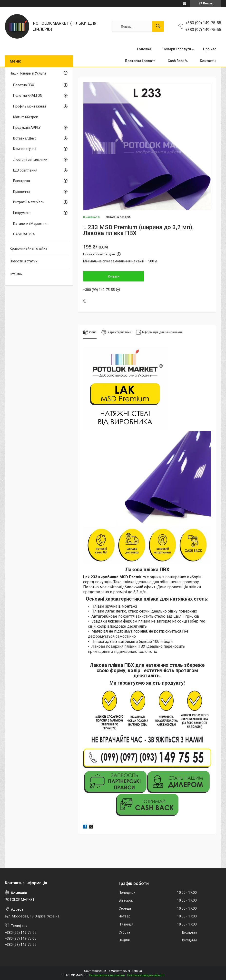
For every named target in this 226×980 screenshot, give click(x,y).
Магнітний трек (25, 117)
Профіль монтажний (29, 106)
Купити (114, 276)
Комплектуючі (25, 149)
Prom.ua (136, 971)
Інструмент (22, 213)
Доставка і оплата (140, 61)
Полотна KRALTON (28, 96)
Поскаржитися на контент (107, 975)
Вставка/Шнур (25, 138)
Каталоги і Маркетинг (31, 224)
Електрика (22, 181)
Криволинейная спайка (29, 248)
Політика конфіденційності (146, 975)
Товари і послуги (177, 49)
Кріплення (21, 192)
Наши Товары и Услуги (28, 73)
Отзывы (16, 274)
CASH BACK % (24, 234)
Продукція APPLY (27, 128)
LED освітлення (25, 170)
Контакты (208, 61)
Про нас (210, 49)
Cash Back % (178, 61)
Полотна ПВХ (24, 85)
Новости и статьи (24, 261)
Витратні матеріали (29, 202)
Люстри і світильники (30, 160)
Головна (144, 49)
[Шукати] (158, 26)
